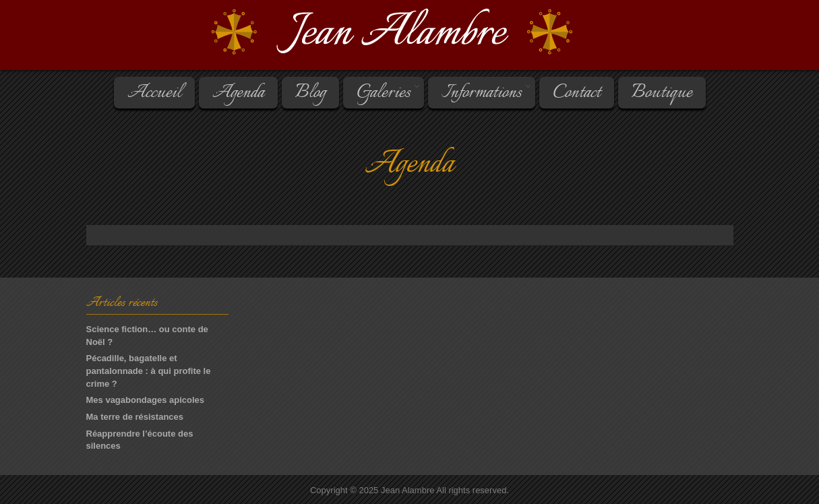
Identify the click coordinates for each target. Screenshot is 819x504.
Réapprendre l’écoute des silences (140, 440)
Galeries (383, 93)
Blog (310, 93)
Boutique (662, 93)
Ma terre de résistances (135, 417)
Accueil (154, 93)
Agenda (238, 93)
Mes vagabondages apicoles (146, 400)
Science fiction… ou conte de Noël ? (147, 336)
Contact (577, 93)
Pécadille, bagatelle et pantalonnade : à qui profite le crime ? (149, 371)
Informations (481, 93)
